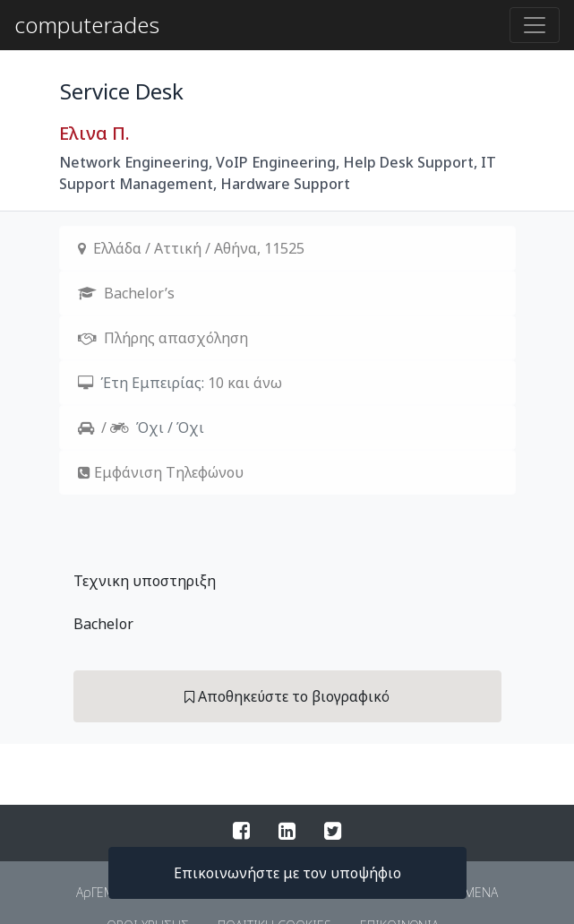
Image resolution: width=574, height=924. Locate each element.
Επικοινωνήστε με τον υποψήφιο (287, 873)
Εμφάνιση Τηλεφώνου (169, 472)
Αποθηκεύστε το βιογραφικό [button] (287, 696)
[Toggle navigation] (535, 25)
